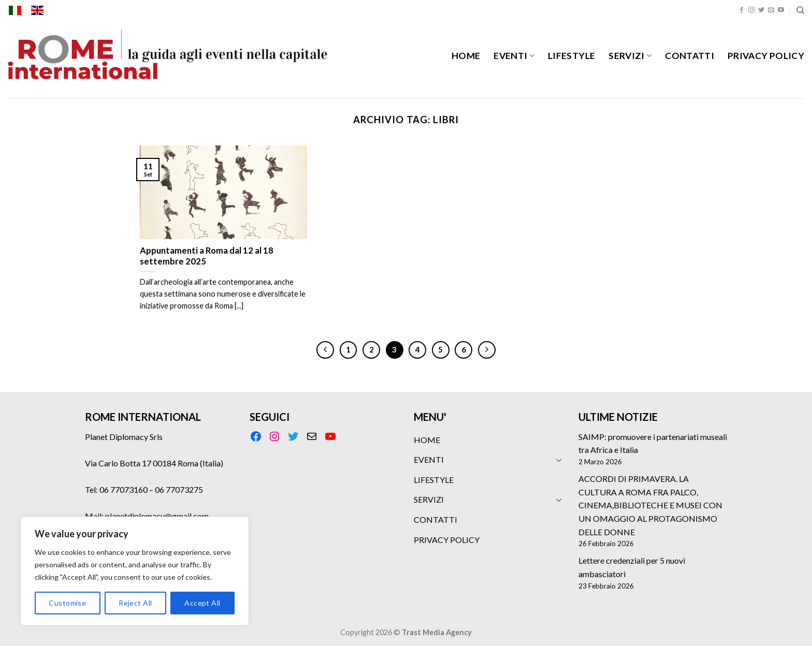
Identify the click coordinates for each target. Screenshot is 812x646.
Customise (67, 603)
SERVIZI (630, 56)
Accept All (202, 603)
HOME (466, 56)
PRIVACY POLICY (766, 56)
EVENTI (514, 56)
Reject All (135, 603)
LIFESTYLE (571, 56)
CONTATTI (690, 56)
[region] (135, 571)
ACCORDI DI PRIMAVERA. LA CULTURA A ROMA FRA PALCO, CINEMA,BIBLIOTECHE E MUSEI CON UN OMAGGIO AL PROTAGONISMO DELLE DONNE (650, 505)
